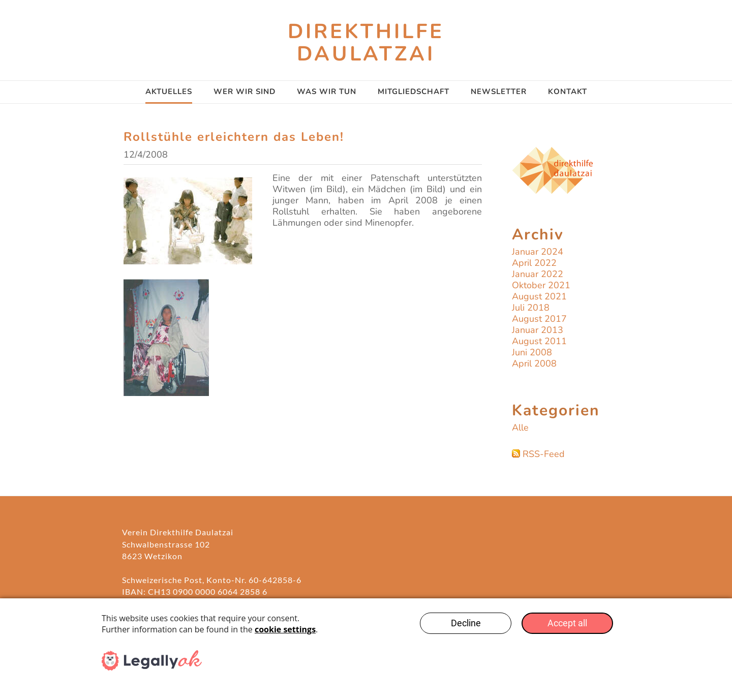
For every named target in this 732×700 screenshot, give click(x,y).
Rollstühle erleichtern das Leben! (234, 137)
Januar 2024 (538, 252)
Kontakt (568, 92)
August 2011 (539, 341)
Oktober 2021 (541, 285)
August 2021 (539, 296)
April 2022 (534, 263)
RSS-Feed (544, 454)
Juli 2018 (531, 308)
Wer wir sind (245, 92)
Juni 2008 (532, 352)
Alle (520, 428)
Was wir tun (327, 92)
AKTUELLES (169, 92)
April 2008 (534, 363)
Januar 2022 (538, 274)
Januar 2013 (538, 330)
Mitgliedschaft (414, 92)
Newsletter (499, 92)
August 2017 (539, 319)
